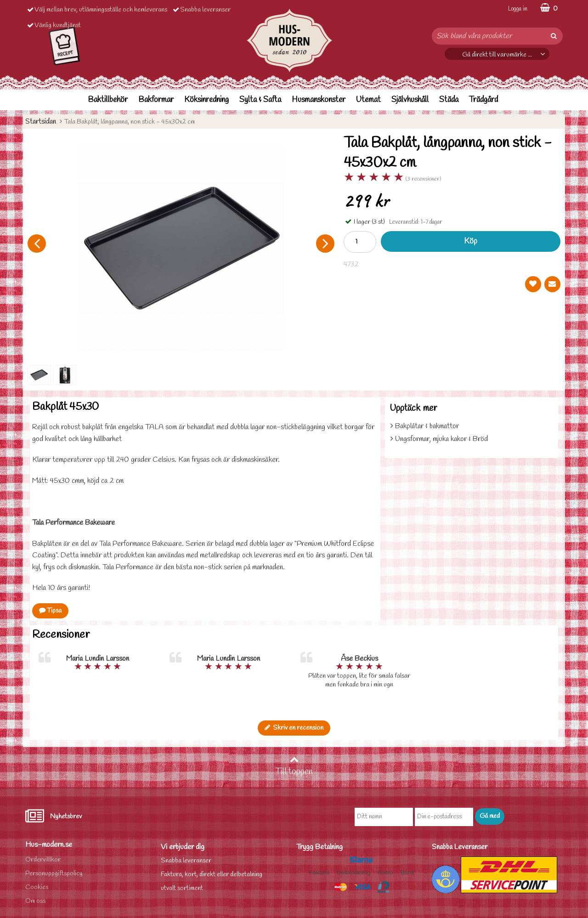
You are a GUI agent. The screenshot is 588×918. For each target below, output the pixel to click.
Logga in (518, 9)
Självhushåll (410, 100)
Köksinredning (206, 100)
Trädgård (483, 100)
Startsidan (41, 122)
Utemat (368, 100)
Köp (471, 241)
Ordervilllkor (43, 860)
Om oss (35, 901)
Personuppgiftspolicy (54, 874)
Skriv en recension (294, 728)
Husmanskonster (319, 100)
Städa (449, 100)
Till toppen (294, 766)
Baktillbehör (108, 100)
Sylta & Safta (260, 100)
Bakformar (156, 100)
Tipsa (50, 611)
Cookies (37, 887)
